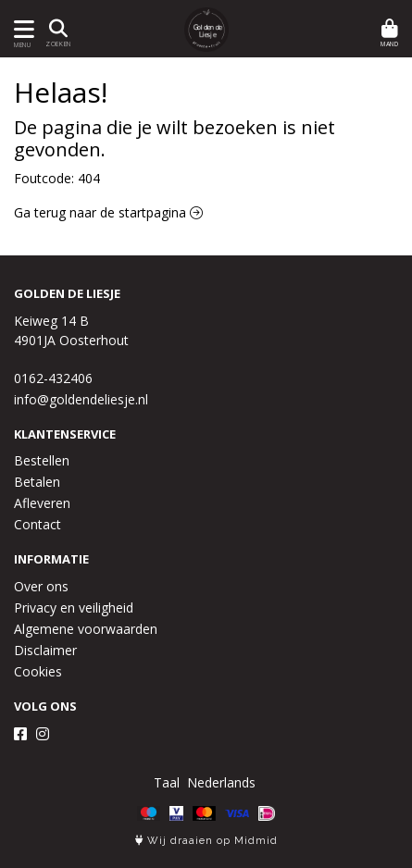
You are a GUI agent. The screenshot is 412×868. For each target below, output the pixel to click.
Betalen (37, 482)
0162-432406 (53, 378)
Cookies (38, 671)
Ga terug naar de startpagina (108, 212)
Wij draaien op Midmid (206, 841)
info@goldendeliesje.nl (81, 399)
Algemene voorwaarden (86, 629)
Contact (37, 524)
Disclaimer (45, 650)
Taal (167, 782)
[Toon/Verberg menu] (21, 29)
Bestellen (42, 460)
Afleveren (42, 503)
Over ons (41, 586)
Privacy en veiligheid (74, 608)
